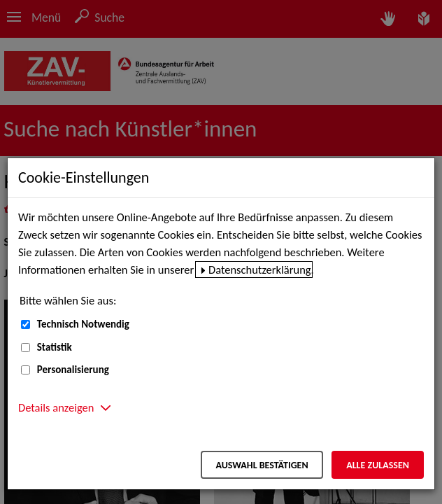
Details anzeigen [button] (56, 407)
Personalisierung (73, 370)
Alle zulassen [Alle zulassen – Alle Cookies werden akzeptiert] (378, 465)
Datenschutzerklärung (260, 269)
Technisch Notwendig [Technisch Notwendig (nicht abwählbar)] (83, 324)
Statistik (55, 347)
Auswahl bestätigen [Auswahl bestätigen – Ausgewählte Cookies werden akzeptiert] (262, 465)
